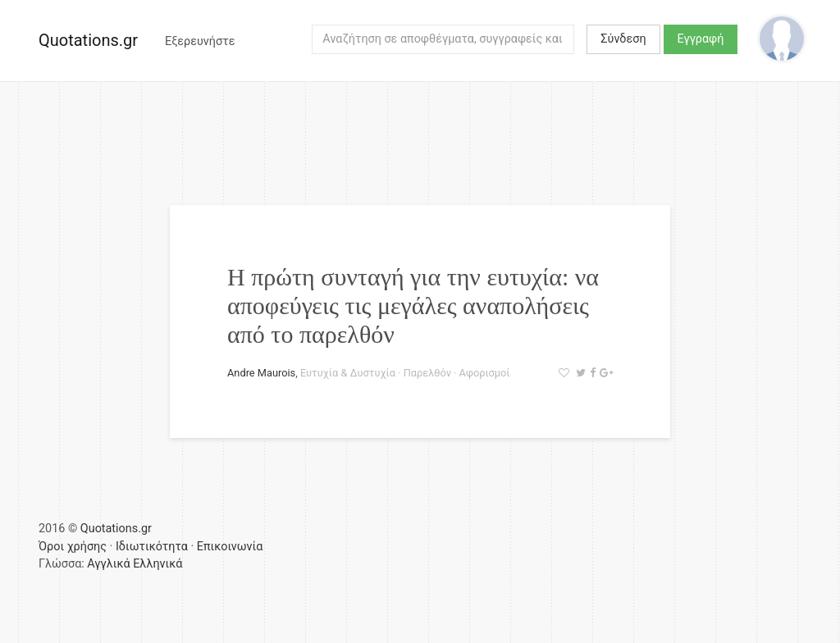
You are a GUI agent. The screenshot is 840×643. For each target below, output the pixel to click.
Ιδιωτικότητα (152, 547)
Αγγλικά (108, 564)
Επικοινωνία (230, 547)
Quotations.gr (88, 40)
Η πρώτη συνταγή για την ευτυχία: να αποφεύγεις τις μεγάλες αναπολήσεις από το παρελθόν (413, 306)
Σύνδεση (623, 39)
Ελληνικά (157, 564)
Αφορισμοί (485, 373)
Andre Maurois (261, 373)
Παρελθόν (427, 373)
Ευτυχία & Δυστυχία (348, 373)
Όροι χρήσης (73, 547)
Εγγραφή (701, 39)
